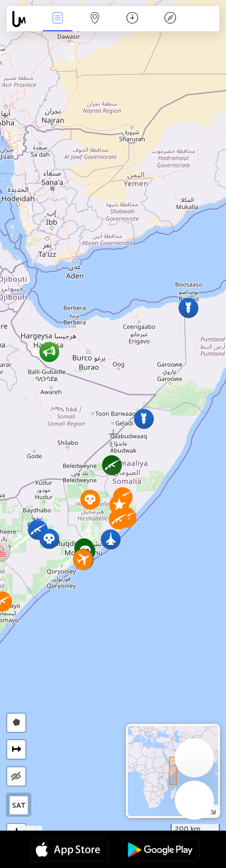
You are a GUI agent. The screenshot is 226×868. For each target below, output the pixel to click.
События (57, 19)
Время (132, 19)
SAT (19, 805)
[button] (49, 539)
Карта (95, 19)
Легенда (170, 19)
